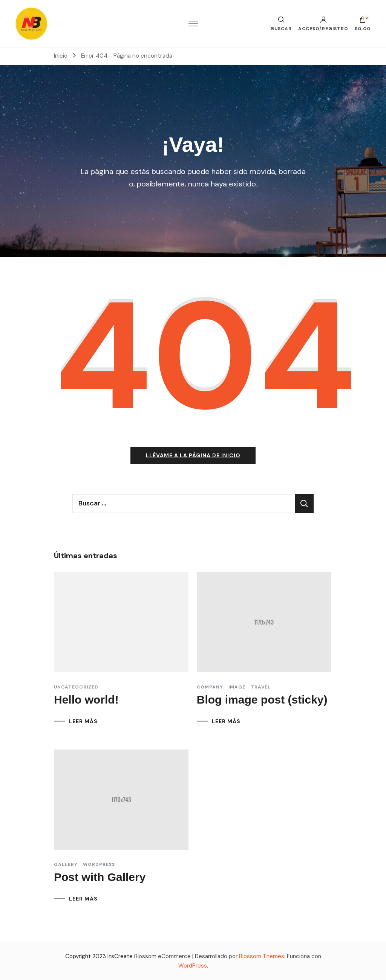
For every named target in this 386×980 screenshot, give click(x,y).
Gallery (66, 864)
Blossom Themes (262, 956)
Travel (261, 687)
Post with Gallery (100, 877)
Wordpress (99, 864)
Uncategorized (76, 687)
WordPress (193, 966)
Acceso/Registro (323, 24)
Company (210, 687)
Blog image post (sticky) (262, 700)
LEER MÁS (83, 721)
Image (237, 687)
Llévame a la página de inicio (193, 455)
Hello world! (86, 700)
